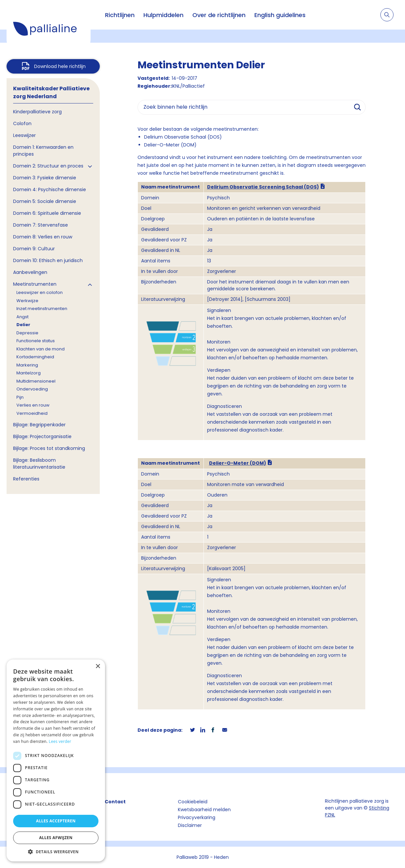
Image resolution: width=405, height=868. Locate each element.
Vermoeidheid (32, 413)
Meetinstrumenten (35, 284)
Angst (22, 317)
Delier (23, 325)
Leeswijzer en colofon (40, 292)
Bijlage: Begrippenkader (39, 425)
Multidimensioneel (36, 381)
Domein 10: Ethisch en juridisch (48, 260)
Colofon (22, 123)
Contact (115, 802)
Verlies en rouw (33, 405)
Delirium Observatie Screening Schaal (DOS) (263, 187)
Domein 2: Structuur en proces (48, 166)
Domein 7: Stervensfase (41, 225)
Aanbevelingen (30, 272)
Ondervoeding (32, 389)
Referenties (26, 479)
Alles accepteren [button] (56, 821)
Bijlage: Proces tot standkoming (49, 448)
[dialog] (56, 760)
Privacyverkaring (197, 817)
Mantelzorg (29, 373)
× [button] (98, 667)
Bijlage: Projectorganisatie (42, 436)
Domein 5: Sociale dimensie (45, 201)
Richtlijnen (120, 15)
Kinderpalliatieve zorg (37, 112)
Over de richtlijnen (219, 15)
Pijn (20, 397)
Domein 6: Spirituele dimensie (47, 213)
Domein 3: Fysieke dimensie (45, 178)
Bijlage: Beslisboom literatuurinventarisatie (39, 464)
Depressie (27, 333)
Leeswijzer (24, 135)
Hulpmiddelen (163, 15)
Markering (27, 365)
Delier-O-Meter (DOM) (238, 463)
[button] (56, 852)
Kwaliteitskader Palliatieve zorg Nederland (51, 92)
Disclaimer (190, 825)
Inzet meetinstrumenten (42, 309)
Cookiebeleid (193, 802)
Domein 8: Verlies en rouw (43, 237)
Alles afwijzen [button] (56, 838)
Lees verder (60, 741)
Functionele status (36, 341)
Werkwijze (27, 301)
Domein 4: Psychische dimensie (50, 189)
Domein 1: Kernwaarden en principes (43, 151)
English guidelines (280, 15)
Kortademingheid (35, 357)
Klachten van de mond (41, 349)
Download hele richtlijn (60, 66)
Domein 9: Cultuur (34, 249)
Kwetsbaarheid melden (204, 810)
